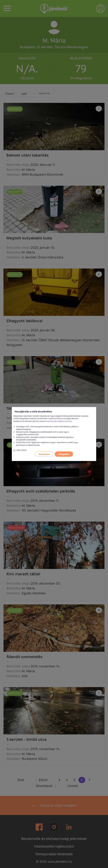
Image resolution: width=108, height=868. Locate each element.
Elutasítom (44, 454)
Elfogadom (64, 454)
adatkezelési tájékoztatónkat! (60, 421)
